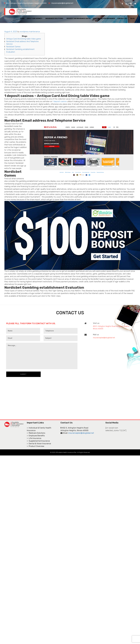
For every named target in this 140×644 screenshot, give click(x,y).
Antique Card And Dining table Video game (24, 39)
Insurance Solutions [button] (55, 18)
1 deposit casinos (60, 101)
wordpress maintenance (30, 32)
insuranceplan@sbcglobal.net (62, 3)
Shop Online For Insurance (104, 18)
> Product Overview (36, 446)
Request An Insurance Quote (79, 18)
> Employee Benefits (36, 436)
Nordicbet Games (13, 47)
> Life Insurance (34, 438)
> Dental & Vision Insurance (39, 444)
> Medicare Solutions (36, 433)
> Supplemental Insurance (38, 441)
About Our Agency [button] (35, 18)
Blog (133, 18)
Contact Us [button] (123, 18)
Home (22, 18)
